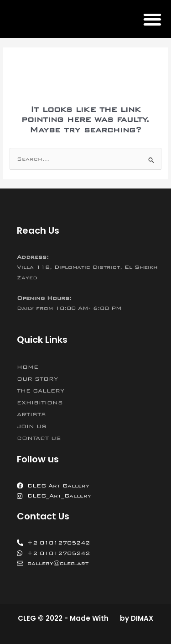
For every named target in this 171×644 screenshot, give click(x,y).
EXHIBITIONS (40, 403)
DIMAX (142, 618)
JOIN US (32, 426)
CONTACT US (39, 438)
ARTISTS (31, 414)
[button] (152, 19)
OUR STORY (37, 379)
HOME (28, 367)
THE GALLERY (41, 391)
